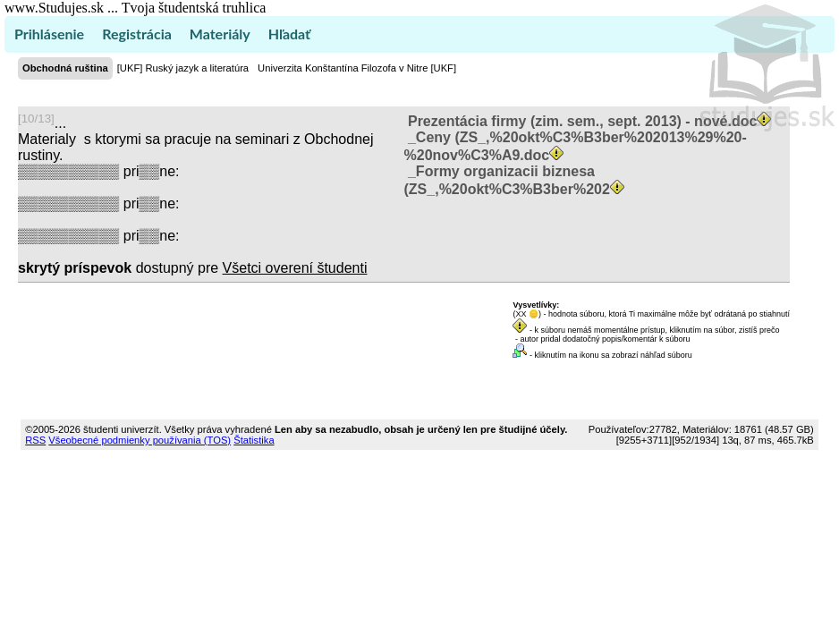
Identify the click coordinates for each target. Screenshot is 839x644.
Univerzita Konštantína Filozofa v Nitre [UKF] (357, 68)
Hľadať (289, 34)
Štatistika (254, 440)
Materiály (220, 34)
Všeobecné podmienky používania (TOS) (140, 440)
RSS (35, 440)
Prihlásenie (49, 34)
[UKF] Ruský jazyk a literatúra (183, 68)
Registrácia (137, 34)
